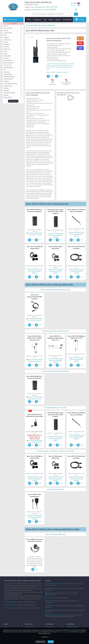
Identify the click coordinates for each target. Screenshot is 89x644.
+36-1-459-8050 (51, 10)
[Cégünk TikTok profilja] (75, 6)
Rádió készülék (7, 56)
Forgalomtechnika (8, 86)
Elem (5, 70)
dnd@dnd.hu (38, 10)
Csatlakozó (6, 37)
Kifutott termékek (8, 97)
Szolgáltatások (37, 20)
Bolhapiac (6, 95)
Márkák (51, 20)
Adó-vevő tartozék (8, 28)
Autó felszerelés (7, 65)
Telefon (5, 51)
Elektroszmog (7, 49)
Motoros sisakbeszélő (9, 63)
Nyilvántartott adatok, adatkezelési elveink (20, 602)
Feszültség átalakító (8, 67)
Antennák (6, 31)
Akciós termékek (13, 23)
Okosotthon (6, 90)
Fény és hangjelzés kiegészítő (10, 84)
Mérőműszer (7, 44)
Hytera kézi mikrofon (55, 489)
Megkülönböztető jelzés (9, 77)
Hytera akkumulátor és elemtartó (55, 371)
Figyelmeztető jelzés (8, 79)
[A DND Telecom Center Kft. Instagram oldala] (72, 6)
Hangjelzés (6, 81)
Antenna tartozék (8, 33)
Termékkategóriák (12, 20)
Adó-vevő (6, 26)
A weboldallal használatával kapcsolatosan (20, 605)
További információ (41, 642)
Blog (45, 20)
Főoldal (29, 20)
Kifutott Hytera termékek (55, 534)
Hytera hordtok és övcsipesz (55, 408)
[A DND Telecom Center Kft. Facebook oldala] (72, 3)
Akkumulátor (7, 72)
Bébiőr (5, 54)
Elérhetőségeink (67, 20)
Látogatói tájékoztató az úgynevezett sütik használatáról (22, 608)
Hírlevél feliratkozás (13, 101)
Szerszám (6, 42)
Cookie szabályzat (64, 632)
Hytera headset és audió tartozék (55, 331)
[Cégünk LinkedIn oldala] (79, 6)
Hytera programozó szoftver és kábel (55, 290)
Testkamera (6, 47)
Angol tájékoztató (52, 82)
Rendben (51, 642)
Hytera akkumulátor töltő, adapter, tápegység (55, 451)
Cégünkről (58, 20)
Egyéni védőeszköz (8, 60)
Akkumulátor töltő (8, 74)
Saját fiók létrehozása (30, 627)
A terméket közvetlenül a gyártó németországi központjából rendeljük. (55, 235)
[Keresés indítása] (76, 14)
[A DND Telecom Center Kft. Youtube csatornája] (75, 3)
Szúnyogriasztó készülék (9, 93)
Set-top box (6, 58)
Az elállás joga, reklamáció (57, 598)
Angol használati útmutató (66, 82)
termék (80, 19)
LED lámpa (6, 88)
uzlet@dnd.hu (39, 7)
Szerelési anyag (7, 40)
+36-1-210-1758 (51, 7)
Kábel (5, 35)
